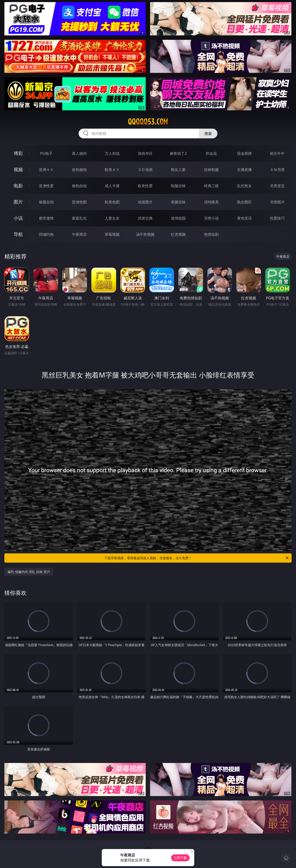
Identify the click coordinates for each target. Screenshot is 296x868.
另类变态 (277, 186)
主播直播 (244, 170)
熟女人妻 (178, 170)
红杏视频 (178, 234)
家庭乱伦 (79, 218)
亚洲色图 (79, 202)
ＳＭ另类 (277, 170)
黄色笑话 (244, 218)
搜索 (208, 133)
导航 (18, 234)
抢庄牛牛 (277, 153)
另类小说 (211, 218)
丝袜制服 (211, 170)
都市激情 (46, 218)
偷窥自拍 (46, 202)
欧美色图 (112, 202)
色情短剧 (211, 234)
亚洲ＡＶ (46, 170)
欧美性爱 (145, 186)
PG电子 (46, 153)
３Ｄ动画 (145, 170)
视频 (18, 169)
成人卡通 (112, 186)
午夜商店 (79, 234)
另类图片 (277, 202)
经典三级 (211, 186)
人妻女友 (112, 218)
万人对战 (112, 153)
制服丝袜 (178, 186)
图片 (18, 202)
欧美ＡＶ (112, 170)
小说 (18, 218)
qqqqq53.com (148, 122)
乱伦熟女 (244, 186)
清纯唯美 (211, 202)
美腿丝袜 (178, 202)
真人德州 (79, 153)
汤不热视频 (145, 234)
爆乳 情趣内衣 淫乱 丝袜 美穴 (29, 572)
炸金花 (211, 153)
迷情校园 (178, 218)
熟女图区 (244, 202)
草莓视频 (112, 234)
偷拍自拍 (79, 186)
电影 (18, 186)
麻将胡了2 (178, 153)
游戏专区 (145, 153)
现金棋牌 (244, 153)
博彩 (18, 153)
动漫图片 (145, 202)
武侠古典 (145, 218)
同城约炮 (46, 234)
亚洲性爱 (46, 186)
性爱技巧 (277, 218)
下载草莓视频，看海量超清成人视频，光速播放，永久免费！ (197, 558)
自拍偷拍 (79, 170)
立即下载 (180, 858)
